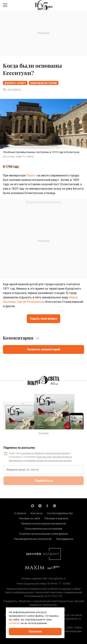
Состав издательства (60, 513)
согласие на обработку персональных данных (45, 453)
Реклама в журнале (56, 518)
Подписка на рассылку (19, 448)
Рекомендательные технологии (33, 539)
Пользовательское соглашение (43, 529)
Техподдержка (65, 539)
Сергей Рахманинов (30, 302)
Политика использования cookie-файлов (43, 534)
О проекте (20, 513)
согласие (14, 623)
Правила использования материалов (43, 524)
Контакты (37, 513)
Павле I (31, 175)
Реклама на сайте (29, 518)
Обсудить (12, 90)
